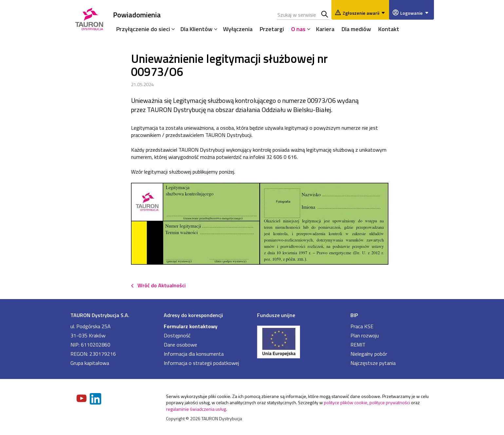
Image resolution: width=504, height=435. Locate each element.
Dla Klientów (196, 29)
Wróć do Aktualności (162, 285)
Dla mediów (356, 29)
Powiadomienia (137, 15)
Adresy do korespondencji (193, 315)
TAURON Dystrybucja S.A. (100, 315)
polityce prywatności (390, 402)
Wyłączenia (238, 29)
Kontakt (389, 29)
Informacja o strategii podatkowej (201, 363)
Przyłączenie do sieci (143, 29)
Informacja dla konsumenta (194, 354)
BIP (354, 315)
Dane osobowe (180, 345)
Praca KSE (362, 326)
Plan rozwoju (365, 335)
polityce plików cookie (346, 402)
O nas (298, 29)
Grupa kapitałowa (90, 363)
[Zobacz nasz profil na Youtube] (82, 399)
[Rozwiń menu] (172, 29)
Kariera (325, 29)
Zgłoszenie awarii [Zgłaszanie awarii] (365, 13)
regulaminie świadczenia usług (196, 409)
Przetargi (272, 29)
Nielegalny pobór (369, 354)
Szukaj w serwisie (325, 15)
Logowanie (415, 13)
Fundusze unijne (276, 315)
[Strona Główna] (89, 18)
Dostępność (177, 335)
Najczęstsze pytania (373, 363)
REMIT (358, 345)
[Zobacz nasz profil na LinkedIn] (96, 399)
